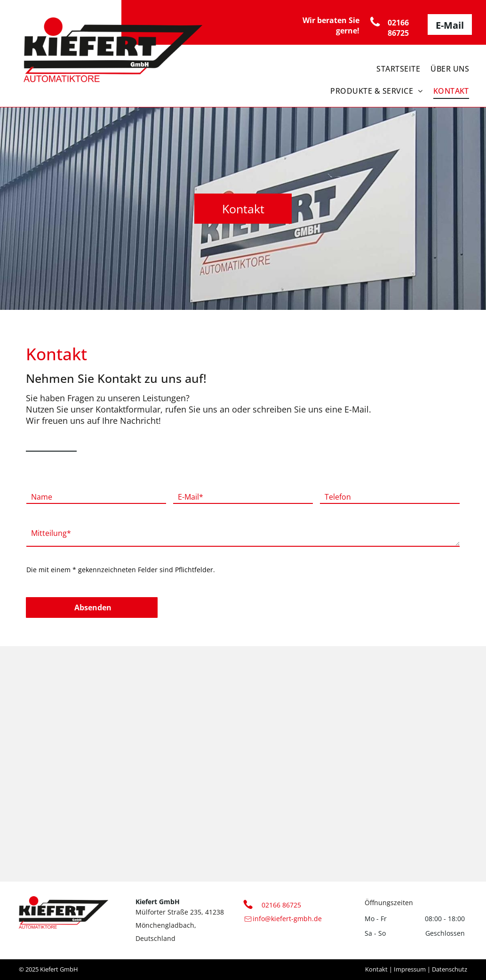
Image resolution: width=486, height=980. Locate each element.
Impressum (410, 969)
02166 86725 (281, 905)
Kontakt (376, 969)
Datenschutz (450, 969)
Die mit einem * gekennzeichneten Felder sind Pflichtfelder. (121, 570)
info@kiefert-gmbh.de (287, 919)
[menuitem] (396, 66)
